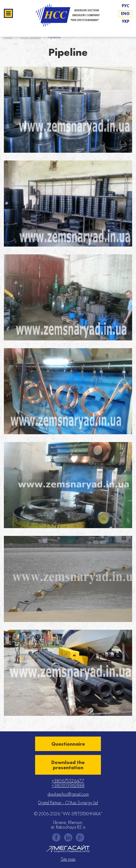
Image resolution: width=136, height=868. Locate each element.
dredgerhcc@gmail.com (68, 794)
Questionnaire (68, 744)
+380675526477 (67, 781)
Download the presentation (68, 765)
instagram (68, 837)
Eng (125, 14)
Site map (68, 859)
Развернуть (8, 13)
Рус (126, 6)
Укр (126, 21)
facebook (56, 837)
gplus (80, 837)
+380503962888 (68, 785)
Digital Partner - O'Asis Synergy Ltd (68, 803)
